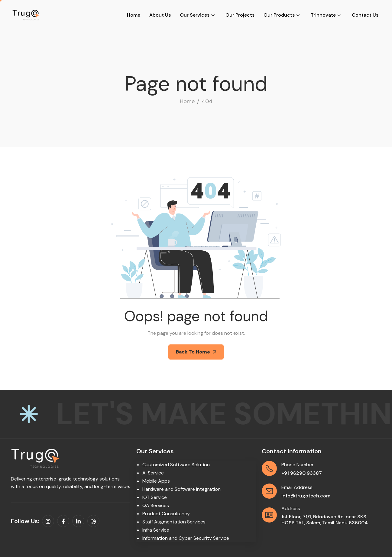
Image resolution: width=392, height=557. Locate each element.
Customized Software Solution (176, 465)
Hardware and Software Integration (181, 489)
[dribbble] (93, 521)
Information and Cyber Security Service (186, 538)
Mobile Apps (156, 481)
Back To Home (196, 352)
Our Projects (240, 15)
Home (134, 15)
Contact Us (365, 15)
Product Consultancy (166, 514)
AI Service (153, 473)
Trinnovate (326, 15)
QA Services (156, 505)
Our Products (282, 15)
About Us (160, 15)
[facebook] (63, 521)
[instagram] (48, 521)
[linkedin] (78, 521)
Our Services (197, 15)
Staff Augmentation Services (174, 522)
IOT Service (155, 497)
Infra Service (156, 530)
